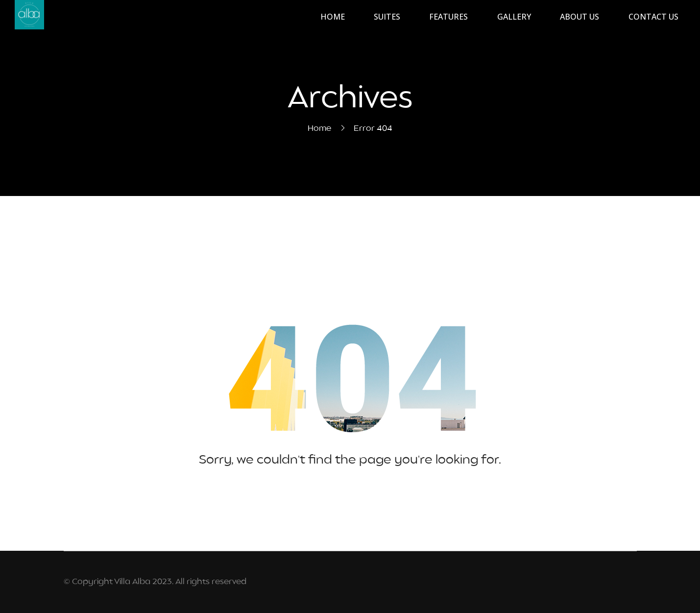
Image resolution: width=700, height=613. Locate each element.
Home (319, 129)
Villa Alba (132, 582)
